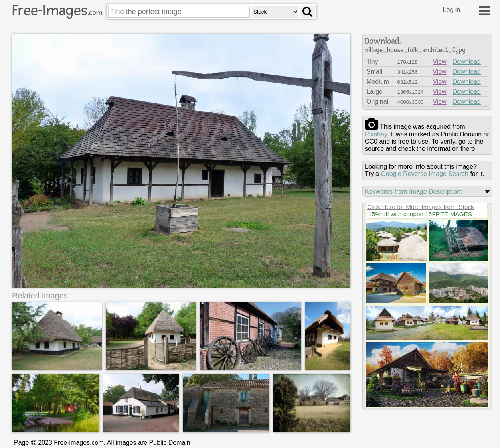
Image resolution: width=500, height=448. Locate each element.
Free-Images (57, 10)
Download (467, 62)
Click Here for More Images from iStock (421, 207)
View (439, 62)
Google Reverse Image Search (425, 174)
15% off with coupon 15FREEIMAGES (420, 214)
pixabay (376, 134)
